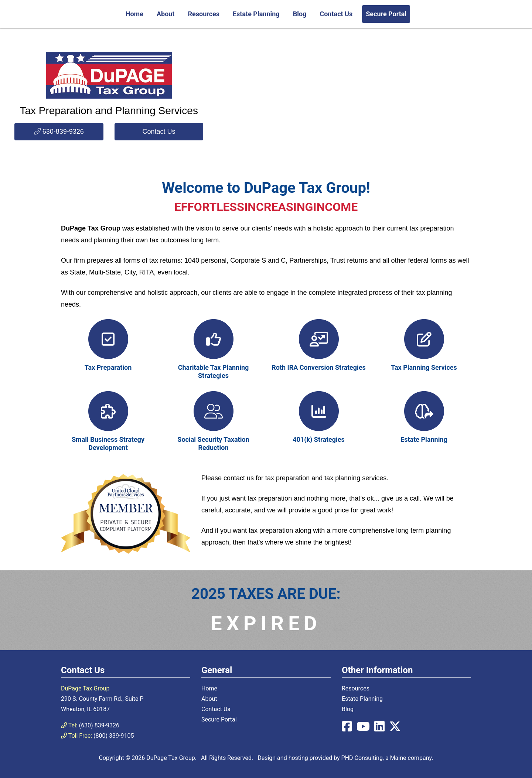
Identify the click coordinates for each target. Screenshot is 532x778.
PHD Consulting (362, 758)
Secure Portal (386, 14)
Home (134, 14)
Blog (300, 14)
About (166, 14)
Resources (204, 14)
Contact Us (336, 14)
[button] (59, 132)
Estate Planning (256, 14)
